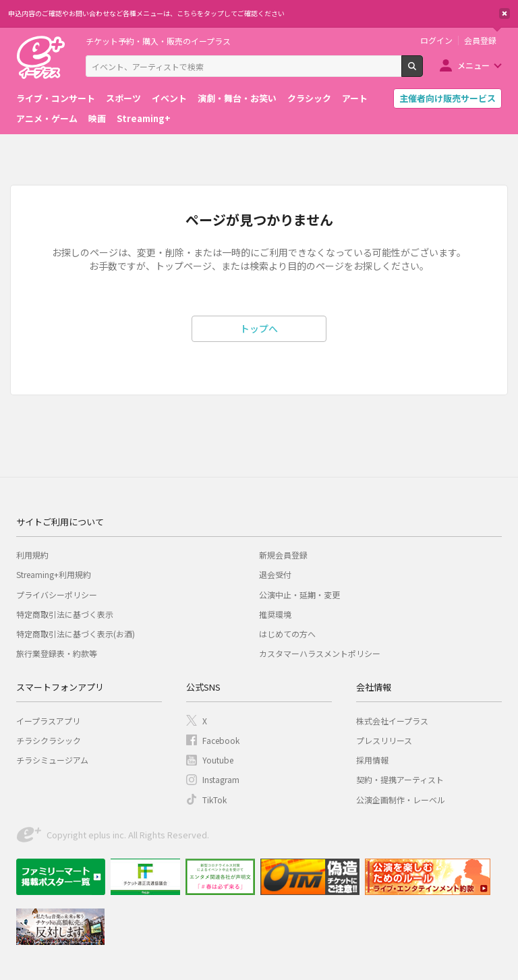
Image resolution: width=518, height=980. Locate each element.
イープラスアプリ (48, 721)
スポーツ (123, 98)
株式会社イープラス (392, 721)
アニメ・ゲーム (47, 118)
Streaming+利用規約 (54, 574)
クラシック (309, 98)
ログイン (436, 40)
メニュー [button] (473, 65)
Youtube (218, 760)
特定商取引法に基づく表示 (65, 614)
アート (355, 98)
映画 (97, 118)
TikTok (214, 800)
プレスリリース (384, 740)
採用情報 (372, 760)
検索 (423, 71)
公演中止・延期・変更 (299, 595)
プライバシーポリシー (57, 595)
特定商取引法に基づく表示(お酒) (76, 634)
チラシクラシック (49, 740)
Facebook (221, 740)
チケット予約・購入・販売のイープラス (158, 41)
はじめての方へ (287, 634)
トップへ (259, 328)
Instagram (221, 779)
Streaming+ (144, 118)
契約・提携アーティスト (400, 779)
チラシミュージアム (52, 760)
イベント (169, 98)
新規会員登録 (283, 555)
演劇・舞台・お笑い (237, 98)
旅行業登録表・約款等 (57, 653)
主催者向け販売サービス (448, 98)
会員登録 (480, 40)
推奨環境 (275, 614)
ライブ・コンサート (56, 98)
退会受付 (275, 574)
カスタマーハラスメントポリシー (320, 653)
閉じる (505, 13)
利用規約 (32, 555)
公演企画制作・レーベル (401, 800)
